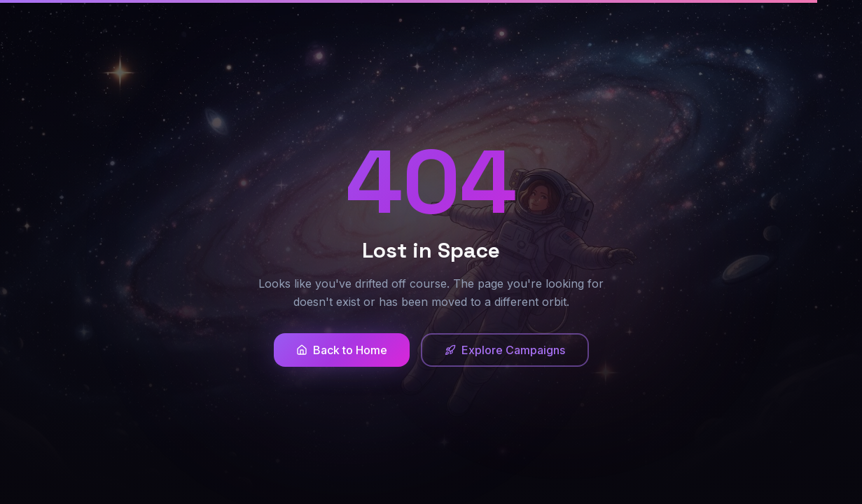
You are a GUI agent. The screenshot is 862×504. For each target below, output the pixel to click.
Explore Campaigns (505, 350)
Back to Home (342, 350)
